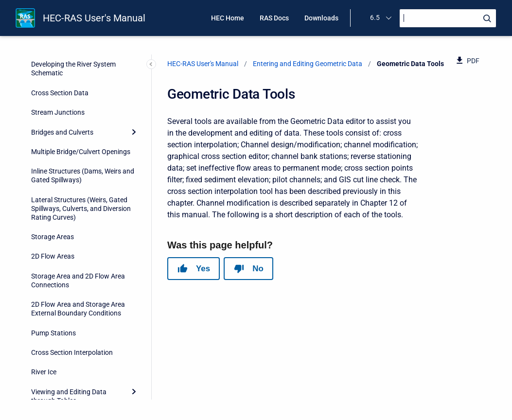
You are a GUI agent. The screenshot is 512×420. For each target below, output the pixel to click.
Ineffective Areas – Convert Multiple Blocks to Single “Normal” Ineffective (80, 266)
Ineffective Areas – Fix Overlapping (72, 233)
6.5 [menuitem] (375, 17)
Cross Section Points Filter (78, 142)
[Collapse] (134, 63)
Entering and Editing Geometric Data (308, 64)
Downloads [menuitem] (321, 18)
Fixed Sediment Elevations (78, 161)
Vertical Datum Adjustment (79, 323)
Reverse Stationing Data (75, 122)
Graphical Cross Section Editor (85, 83)
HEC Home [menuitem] (228, 18)
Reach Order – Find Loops (78, 382)
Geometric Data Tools (65, 63)
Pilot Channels (61, 181)
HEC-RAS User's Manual (94, 18)
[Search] (448, 18)
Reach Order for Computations (85, 362)
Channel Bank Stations (73, 103)
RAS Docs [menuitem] (274, 18)
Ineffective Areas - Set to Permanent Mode (75, 205)
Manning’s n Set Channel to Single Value (80, 299)
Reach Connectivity (68, 343)
